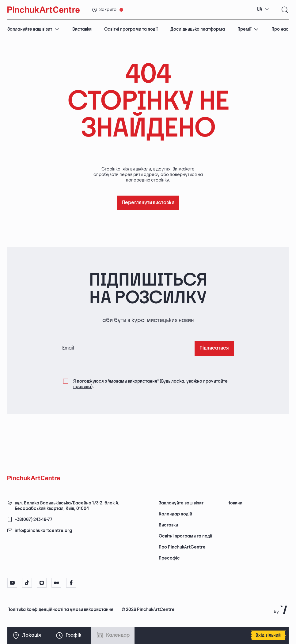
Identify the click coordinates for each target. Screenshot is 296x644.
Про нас (280, 29)
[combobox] (263, 9)
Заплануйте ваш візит (33, 29)
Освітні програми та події (131, 29)
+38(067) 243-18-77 (34, 520)
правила (82, 387)
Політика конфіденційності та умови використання (60, 610)
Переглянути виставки (148, 203)
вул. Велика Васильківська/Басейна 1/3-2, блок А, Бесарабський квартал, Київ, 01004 (67, 506)
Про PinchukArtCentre (182, 547)
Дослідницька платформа (198, 29)
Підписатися (214, 348)
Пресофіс (169, 558)
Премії (248, 29)
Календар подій (175, 514)
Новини (235, 503)
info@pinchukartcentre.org (43, 531)
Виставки (82, 29)
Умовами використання (133, 381)
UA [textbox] (260, 9)
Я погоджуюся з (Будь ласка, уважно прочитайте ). (150, 384)
